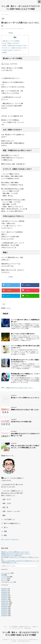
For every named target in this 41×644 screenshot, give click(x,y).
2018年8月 (5, 608)
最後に (5, 52)
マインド (4, 578)
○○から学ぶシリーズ (7, 582)
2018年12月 (5, 601)
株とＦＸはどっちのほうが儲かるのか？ (23, 334)
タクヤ (9, 308)
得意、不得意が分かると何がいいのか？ (15, 46)
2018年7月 (5, 610)
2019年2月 (5, 598)
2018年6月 (5, 612)
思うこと (4, 580)
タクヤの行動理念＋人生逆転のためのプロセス (20, 627)
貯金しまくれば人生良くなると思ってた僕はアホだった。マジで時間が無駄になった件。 (25, 447)
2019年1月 (5, 599)
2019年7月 (5, 590)
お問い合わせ (28, 628)
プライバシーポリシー (18, 628)
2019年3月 (5, 596)
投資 (4, 304)
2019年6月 (5, 592)
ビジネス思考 (5, 577)
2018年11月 (5, 603)
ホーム (6, 627)
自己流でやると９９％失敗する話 (22, 422)
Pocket (11, 33)
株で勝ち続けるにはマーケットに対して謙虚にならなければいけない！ (25, 361)
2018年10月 (5, 605)
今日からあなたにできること (12, 50)
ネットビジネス (6, 573)
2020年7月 (5, 589)
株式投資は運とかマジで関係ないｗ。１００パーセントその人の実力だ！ (25, 375)
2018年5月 (5, 614)
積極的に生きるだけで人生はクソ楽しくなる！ (20, 388)
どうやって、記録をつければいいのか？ (15, 48)
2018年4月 (5, 615)
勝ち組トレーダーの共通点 (11, 41)
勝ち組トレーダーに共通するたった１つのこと (25, 398)
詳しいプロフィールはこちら (10, 539)
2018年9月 (5, 607)
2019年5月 (5, 594)
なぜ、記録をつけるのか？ (11, 43)
